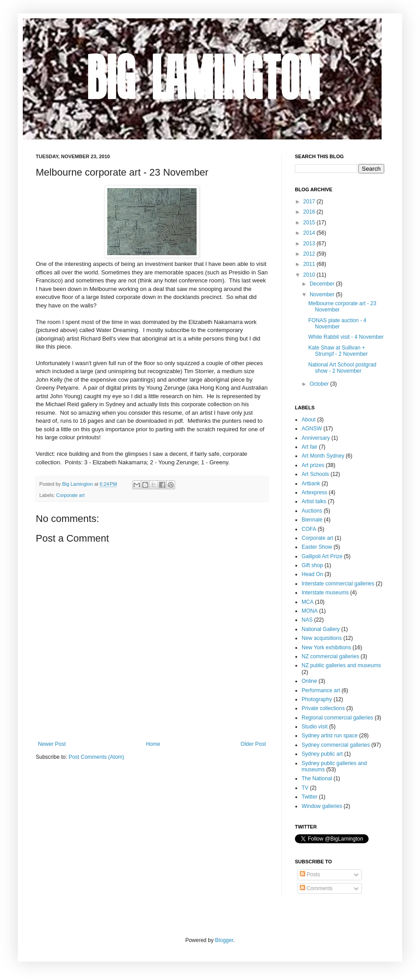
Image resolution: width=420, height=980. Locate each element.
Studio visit (315, 727)
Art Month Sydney (323, 456)
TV (305, 788)
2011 (310, 264)
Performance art (321, 690)
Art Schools (315, 474)
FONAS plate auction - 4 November (337, 324)
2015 (310, 223)
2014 (310, 233)
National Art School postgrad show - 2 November (342, 368)
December (323, 284)
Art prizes (313, 465)
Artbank (311, 484)
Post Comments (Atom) (96, 757)
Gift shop (312, 565)
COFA (309, 529)
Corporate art (71, 495)
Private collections (323, 708)
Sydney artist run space (330, 736)
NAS (307, 620)
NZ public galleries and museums (341, 665)
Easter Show (317, 547)
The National (317, 778)
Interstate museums (325, 593)
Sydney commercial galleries (336, 745)
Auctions (312, 511)
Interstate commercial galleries (338, 584)
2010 (310, 275)
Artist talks (314, 501)
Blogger (224, 940)
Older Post (253, 744)
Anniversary (316, 438)
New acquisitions (322, 638)
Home (153, 744)
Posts (310, 875)
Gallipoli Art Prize (322, 556)
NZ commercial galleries (330, 656)
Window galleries (322, 806)
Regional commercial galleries (337, 718)
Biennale (312, 520)
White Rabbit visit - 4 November (346, 337)
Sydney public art (322, 754)
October (320, 384)
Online (309, 681)
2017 (310, 202)
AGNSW (312, 429)
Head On (312, 574)
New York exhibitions (326, 648)
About (309, 420)
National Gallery (321, 629)
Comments (316, 888)
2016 (310, 212)
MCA (308, 602)
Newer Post (52, 744)
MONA (310, 611)
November (323, 294)
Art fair (309, 447)
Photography (317, 699)
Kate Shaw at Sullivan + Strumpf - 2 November (338, 351)
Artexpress (314, 492)
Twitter (309, 797)
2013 (310, 244)
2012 (310, 254)
